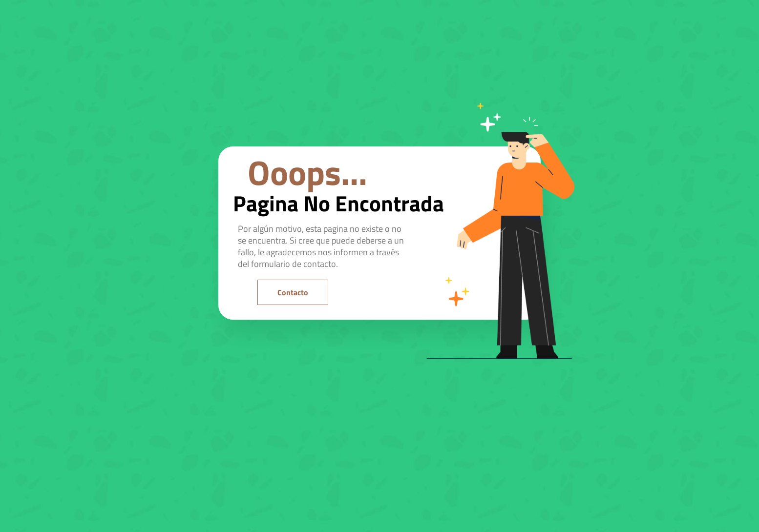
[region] (127, 441)
